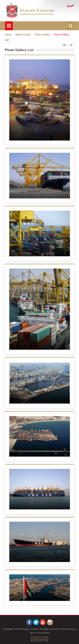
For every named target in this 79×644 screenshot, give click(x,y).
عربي (70, 5)
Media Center (23, 35)
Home (8, 35)
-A (71, 45)
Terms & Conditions (39, 633)
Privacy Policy (68, 629)
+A (64, 45)
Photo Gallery (42, 35)
